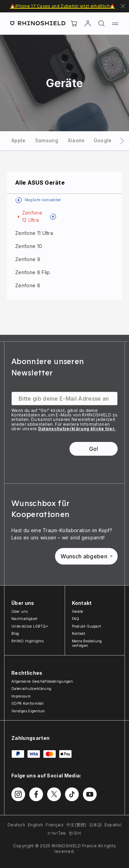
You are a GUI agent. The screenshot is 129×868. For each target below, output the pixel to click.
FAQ (76, 619)
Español (113, 825)
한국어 (75, 833)
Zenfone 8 (28, 285)
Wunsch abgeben (86, 556)
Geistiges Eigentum (28, 711)
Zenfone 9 (28, 259)
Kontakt (79, 633)
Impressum (21, 696)
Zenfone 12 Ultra (32, 216)
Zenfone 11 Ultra (34, 233)
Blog (15, 633)
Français (55, 825)
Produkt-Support (87, 626)
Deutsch (16, 825)
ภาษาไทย (57, 833)
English (35, 825)
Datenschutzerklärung (31, 689)
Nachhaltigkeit (24, 619)
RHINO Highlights (28, 641)
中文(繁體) (76, 825)
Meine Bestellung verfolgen (87, 643)
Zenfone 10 (29, 246)
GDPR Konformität (27, 703)
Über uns (20, 611)
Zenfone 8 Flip (33, 272)
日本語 (95, 825)
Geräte (78, 611)
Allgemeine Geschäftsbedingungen (42, 681)
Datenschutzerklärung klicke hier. (77, 429)
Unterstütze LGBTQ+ (30, 626)
